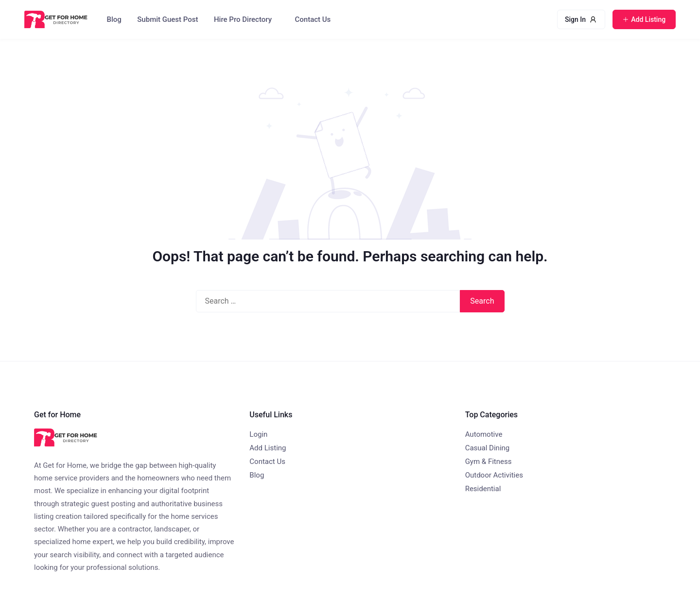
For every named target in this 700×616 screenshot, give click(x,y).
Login (258, 434)
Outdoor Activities (494, 475)
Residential (483, 489)
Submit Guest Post (167, 19)
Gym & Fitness (489, 462)
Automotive (484, 434)
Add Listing (268, 448)
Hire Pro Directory (243, 19)
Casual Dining (488, 448)
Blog (114, 19)
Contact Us (313, 19)
